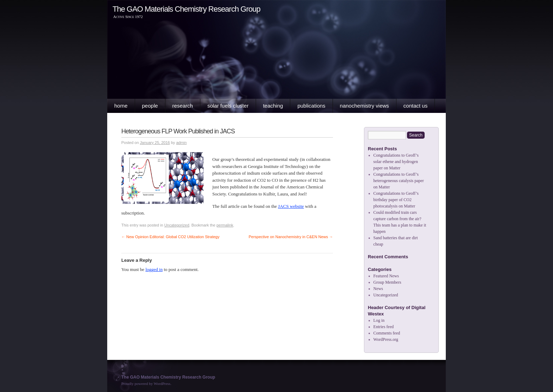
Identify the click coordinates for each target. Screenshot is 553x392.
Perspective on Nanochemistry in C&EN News (291, 237)
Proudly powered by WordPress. (146, 384)
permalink (225, 225)
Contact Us (415, 106)
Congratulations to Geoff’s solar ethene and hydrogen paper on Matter (396, 162)
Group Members (387, 282)
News (378, 289)
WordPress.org (386, 339)
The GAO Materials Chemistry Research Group (186, 9)
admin (181, 143)
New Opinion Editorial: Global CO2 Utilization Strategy (170, 237)
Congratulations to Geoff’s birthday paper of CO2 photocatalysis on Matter (396, 200)
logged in (154, 269)
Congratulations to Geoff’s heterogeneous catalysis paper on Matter (399, 181)
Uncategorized (177, 225)
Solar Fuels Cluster (228, 106)
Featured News (386, 276)
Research (183, 106)
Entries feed (384, 327)
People (150, 106)
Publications (311, 106)
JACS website (291, 206)
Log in (379, 320)
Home (121, 106)
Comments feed (387, 333)
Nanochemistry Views (364, 106)
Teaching (273, 106)
